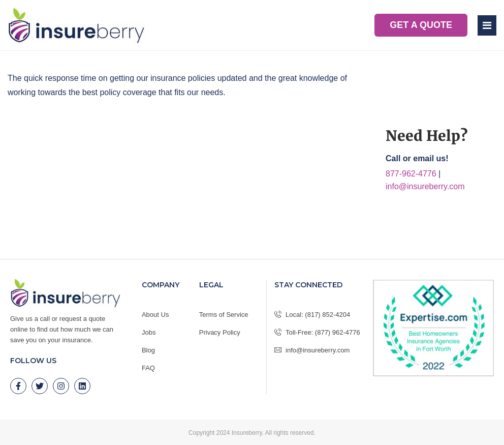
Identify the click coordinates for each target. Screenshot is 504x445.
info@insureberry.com (425, 186)
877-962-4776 (411, 174)
